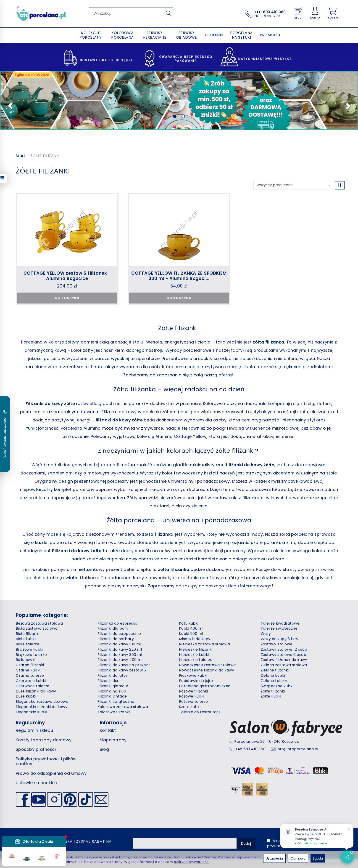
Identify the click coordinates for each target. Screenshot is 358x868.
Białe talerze (28, 644)
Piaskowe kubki (193, 675)
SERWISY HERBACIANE (154, 35)
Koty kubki (189, 623)
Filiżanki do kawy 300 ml (120, 655)
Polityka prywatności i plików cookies (46, 761)
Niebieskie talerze (196, 660)
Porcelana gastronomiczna (205, 686)
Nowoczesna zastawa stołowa (207, 665)
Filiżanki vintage (112, 696)
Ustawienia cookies (36, 783)
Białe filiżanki (28, 634)
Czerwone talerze (33, 686)
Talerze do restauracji (200, 712)
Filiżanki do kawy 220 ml (120, 649)
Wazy (266, 634)
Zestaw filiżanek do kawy (284, 660)
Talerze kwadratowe (280, 623)
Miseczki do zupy (195, 639)
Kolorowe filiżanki (114, 712)
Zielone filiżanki (275, 670)
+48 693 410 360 (250, 749)
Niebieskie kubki (194, 655)
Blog (104, 749)
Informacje (113, 723)
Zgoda (318, 858)
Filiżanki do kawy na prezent (124, 665)
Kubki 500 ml (191, 634)
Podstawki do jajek (196, 681)
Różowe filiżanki (193, 691)
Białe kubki (26, 639)
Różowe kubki (192, 696)
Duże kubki (26, 696)
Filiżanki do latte (113, 675)
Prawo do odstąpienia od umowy (51, 773)
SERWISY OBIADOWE (187, 35)
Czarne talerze (30, 675)
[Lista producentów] (293, 185)
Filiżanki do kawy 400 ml (120, 660)
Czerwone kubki (31, 681)
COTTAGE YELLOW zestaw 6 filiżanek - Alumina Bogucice (67, 276)
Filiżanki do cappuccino (119, 634)
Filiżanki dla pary (113, 628)
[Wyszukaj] (168, 13)
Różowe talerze (193, 702)
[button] (9, 105)
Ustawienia (274, 858)
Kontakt (108, 730)
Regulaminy (30, 723)
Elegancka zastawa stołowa (42, 702)
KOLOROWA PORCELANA (122, 35)
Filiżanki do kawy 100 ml (119, 644)
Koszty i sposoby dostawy (44, 740)
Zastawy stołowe (277, 644)
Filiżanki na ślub (112, 691)
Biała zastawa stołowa (37, 628)
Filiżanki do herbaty (116, 639)
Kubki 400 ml (191, 628)
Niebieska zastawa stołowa (204, 644)
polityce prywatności (192, 862)
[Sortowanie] (340, 185)
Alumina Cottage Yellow (181, 436)
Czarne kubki (28, 670)
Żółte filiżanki (273, 691)
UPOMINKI (214, 35)
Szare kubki (190, 707)
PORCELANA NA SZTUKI (241, 35)
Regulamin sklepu (34, 730)
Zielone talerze (275, 681)
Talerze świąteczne (279, 628)
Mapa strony (113, 740)
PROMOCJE (271, 35)
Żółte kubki (271, 696)
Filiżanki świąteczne (116, 702)
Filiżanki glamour (113, 686)
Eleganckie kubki (32, 712)
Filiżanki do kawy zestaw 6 (122, 670)
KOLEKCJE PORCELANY (90, 35)
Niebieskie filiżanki (196, 649)
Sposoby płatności (36, 749)
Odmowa (298, 858)
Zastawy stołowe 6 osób (284, 655)
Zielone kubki (273, 675)
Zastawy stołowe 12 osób (284, 649)
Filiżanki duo (109, 681)
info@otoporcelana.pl (297, 749)
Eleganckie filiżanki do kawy (42, 707)
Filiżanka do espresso (117, 623)
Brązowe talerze (31, 655)
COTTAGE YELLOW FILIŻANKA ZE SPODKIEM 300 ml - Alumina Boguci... (179, 276)
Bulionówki (26, 660)
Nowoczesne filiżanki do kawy (207, 670)
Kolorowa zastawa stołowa (123, 707)
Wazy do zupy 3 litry (280, 639)
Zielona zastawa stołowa (284, 665)
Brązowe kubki (29, 649)
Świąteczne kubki (277, 686)
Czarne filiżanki (30, 665)
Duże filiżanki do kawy (36, 691)
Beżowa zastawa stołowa (39, 623)
